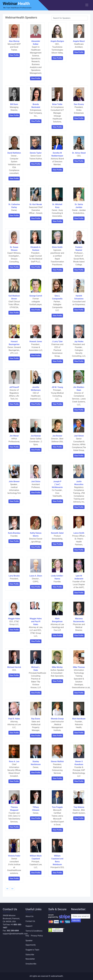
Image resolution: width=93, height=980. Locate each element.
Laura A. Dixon (36, 576)
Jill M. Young (57, 387)
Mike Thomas (79, 667)
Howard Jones (36, 341)
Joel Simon (79, 436)
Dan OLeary (79, 104)
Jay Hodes (79, 341)
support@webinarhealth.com (15, 934)
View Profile (14, 55)
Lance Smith (79, 533)
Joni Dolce (36, 481)
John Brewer (14, 481)
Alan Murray (14, 41)
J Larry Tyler (57, 341)
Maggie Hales (14, 619)
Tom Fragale (57, 807)
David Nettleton (14, 153)
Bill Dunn (14, 104)
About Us (29, 916)
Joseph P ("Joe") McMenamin (57, 484)
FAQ (27, 936)
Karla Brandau (14, 533)
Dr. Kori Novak (36, 204)
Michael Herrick (14, 667)
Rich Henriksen (79, 719)
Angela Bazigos (57, 41)
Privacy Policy (37, 936)
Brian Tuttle (57, 104)
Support (29, 926)
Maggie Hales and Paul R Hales (36, 621)
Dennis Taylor (36, 153)
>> (12, 889)
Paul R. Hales (14, 719)
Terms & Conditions (34, 931)
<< (7, 889)
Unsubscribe (31, 964)
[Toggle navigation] (87, 5)
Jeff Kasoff (14, 387)
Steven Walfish (57, 761)
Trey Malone (79, 807)
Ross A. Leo (14, 761)
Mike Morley (57, 667)
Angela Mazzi (79, 41)
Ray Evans (36, 719)
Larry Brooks (14, 576)
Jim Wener (14, 436)
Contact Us (30, 921)
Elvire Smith (57, 247)
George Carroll (36, 296)
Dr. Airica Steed (79, 153)
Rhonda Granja (57, 719)
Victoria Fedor (14, 856)
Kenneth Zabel (57, 533)
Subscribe (76, 920)
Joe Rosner (57, 436)
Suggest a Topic (32, 950)
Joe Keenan (36, 436)
